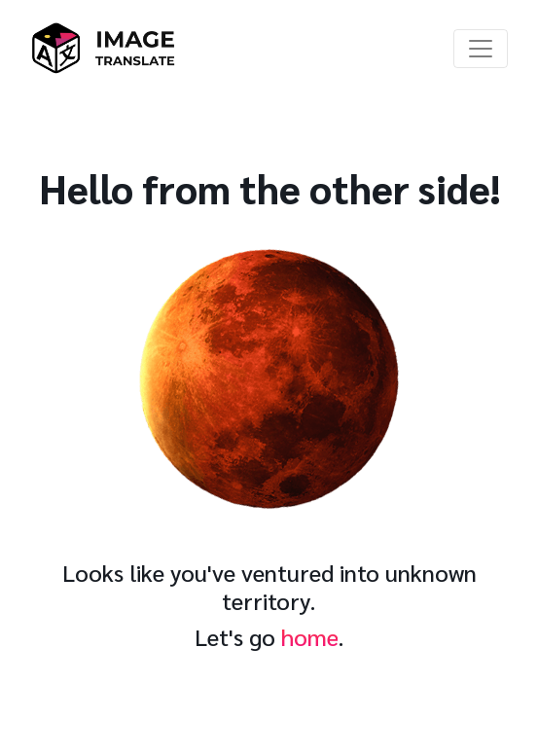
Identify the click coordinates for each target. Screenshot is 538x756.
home (309, 636)
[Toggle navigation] (481, 49)
